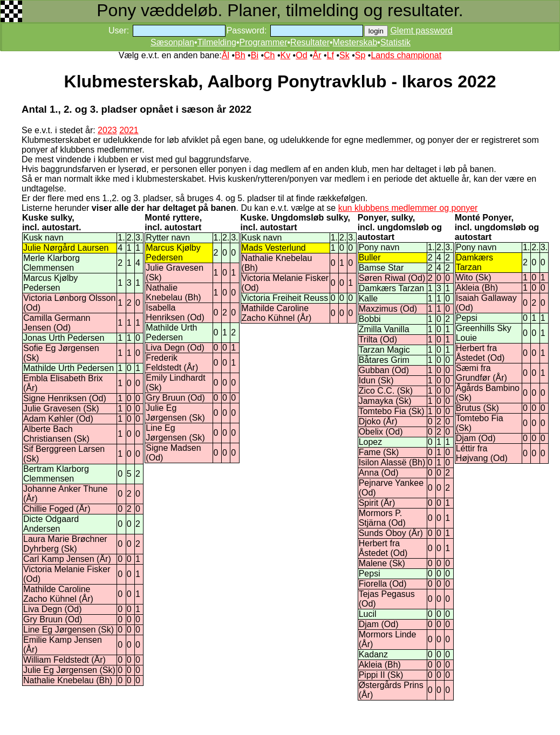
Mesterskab (355, 42)
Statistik (395, 42)
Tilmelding (217, 42)
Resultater (310, 42)
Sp (360, 55)
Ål (226, 55)
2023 (107, 130)
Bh (240, 55)
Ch (269, 55)
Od (301, 55)
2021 (129, 130)
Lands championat (406, 55)
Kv (285, 55)
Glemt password (421, 30)
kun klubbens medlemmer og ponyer (408, 208)
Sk (344, 55)
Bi (255, 55)
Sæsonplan (172, 42)
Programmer (264, 42)
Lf (330, 55)
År (317, 55)
